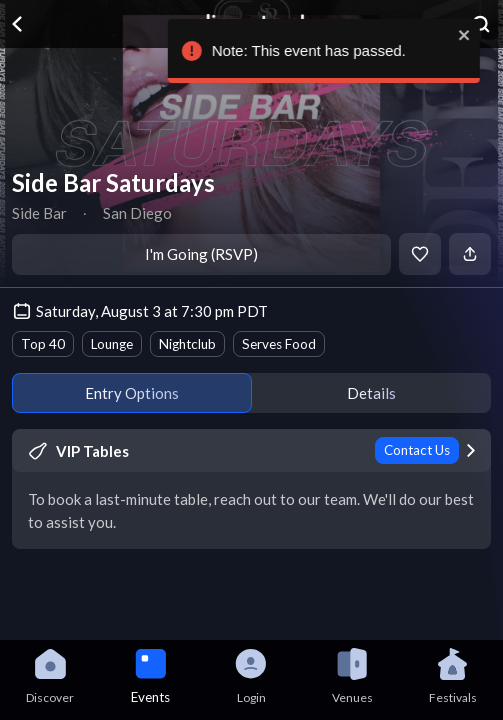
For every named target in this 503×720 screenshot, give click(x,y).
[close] (479, 35)
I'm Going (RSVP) (201, 254)
